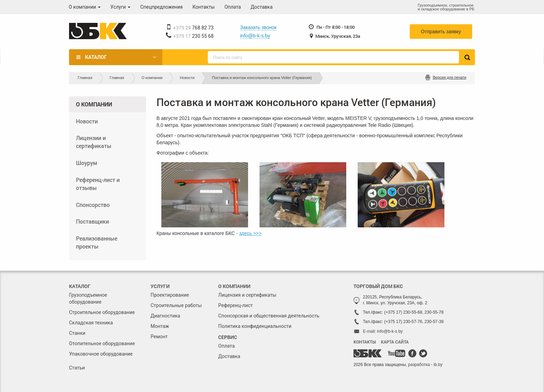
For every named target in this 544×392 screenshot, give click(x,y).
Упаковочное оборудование (101, 354)
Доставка (262, 7)
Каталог (96, 57)
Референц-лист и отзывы (98, 184)
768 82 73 (193, 28)
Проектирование (170, 295)
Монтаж (160, 326)
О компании (85, 7)
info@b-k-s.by (255, 36)
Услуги (120, 7)
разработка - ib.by (425, 365)
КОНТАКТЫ (365, 342)
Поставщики (92, 221)
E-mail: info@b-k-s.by (383, 331)
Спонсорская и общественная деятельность (269, 316)
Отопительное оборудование (102, 343)
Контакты (204, 7)
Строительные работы (176, 305)
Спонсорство (93, 205)
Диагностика (165, 316)
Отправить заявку (441, 32)
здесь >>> (250, 233)
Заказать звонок (258, 27)
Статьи (77, 368)
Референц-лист (236, 305)
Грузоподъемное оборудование (88, 298)
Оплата (233, 7)
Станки (77, 333)
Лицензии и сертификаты (94, 142)
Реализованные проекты (97, 242)
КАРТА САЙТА (395, 342)
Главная (85, 78)
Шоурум (87, 163)
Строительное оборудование (102, 312)
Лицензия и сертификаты (247, 295)
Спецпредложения (161, 7)
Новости (187, 78)
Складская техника (91, 323)
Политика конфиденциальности (255, 326)
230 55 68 (193, 36)
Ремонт (159, 337)
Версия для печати (449, 77)
